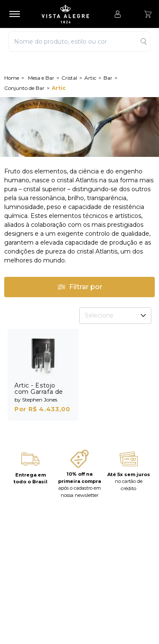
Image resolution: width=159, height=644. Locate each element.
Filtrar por (80, 287)
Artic (90, 78)
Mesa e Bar (41, 78)
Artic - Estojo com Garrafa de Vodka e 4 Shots (40, 392)
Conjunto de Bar (24, 88)
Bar (108, 78)
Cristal (69, 78)
